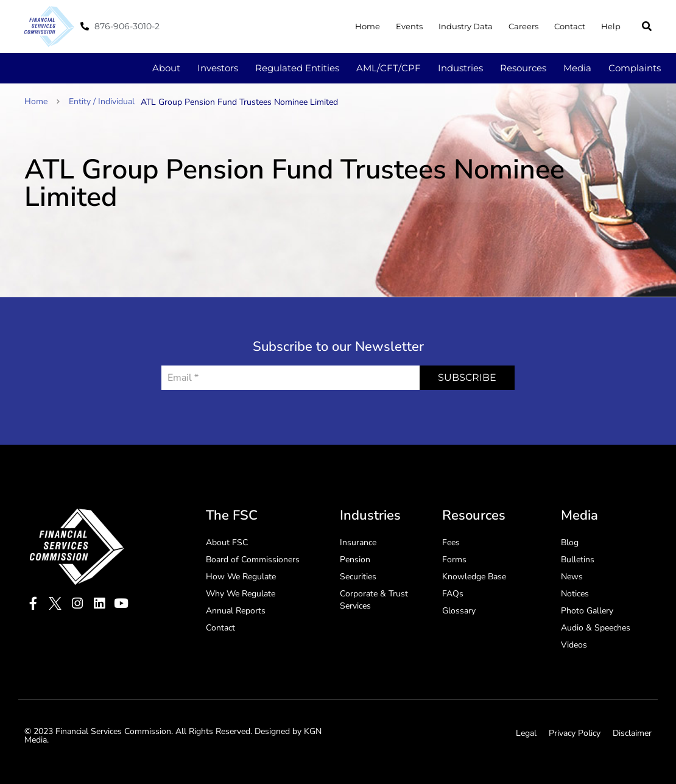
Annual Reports (236, 611)
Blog (570, 542)
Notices (575, 594)
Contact (570, 26)
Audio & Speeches (596, 628)
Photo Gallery (587, 611)
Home (368, 26)
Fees (451, 542)
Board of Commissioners (253, 560)
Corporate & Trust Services (374, 600)
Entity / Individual (102, 101)
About (166, 68)
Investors (218, 68)
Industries (460, 68)
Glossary (459, 611)
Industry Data (466, 26)
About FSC (227, 542)
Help (611, 26)
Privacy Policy (575, 733)
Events (409, 26)
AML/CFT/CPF (389, 68)
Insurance (358, 542)
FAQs (453, 594)
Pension (355, 560)
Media (577, 68)
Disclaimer (632, 733)
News (572, 577)
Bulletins (578, 560)
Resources (523, 68)
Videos (574, 645)
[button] (647, 26)
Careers (523, 26)
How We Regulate (241, 577)
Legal (526, 733)
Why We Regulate (241, 594)
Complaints (635, 68)
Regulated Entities (297, 68)
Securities (358, 577)
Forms (454, 560)
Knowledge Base (474, 577)
